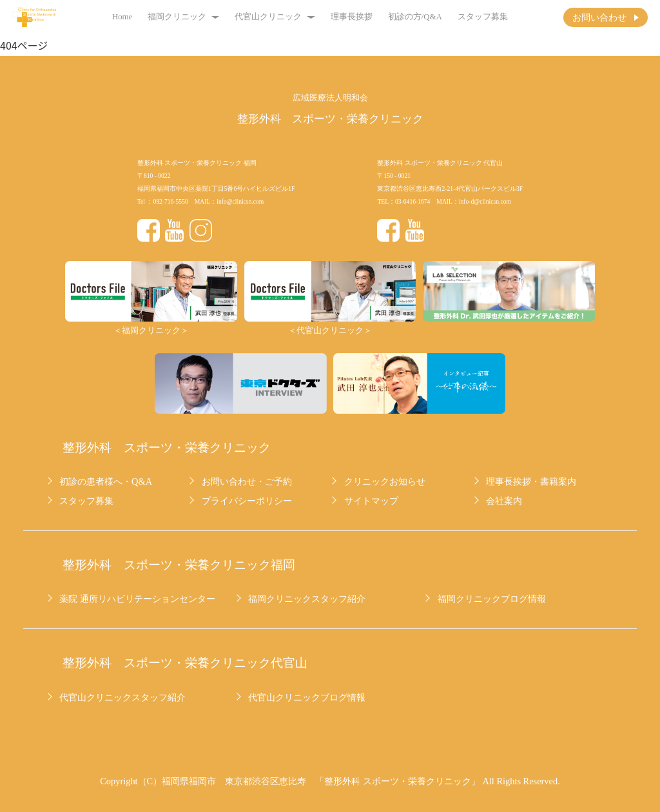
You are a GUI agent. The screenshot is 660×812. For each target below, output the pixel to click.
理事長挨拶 (352, 17)
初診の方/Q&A (415, 17)
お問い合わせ (599, 17)
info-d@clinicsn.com (485, 201)
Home (122, 17)
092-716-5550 (170, 201)
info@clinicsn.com (240, 201)
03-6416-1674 (412, 201)
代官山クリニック (275, 17)
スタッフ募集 (483, 17)
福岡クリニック (183, 17)
